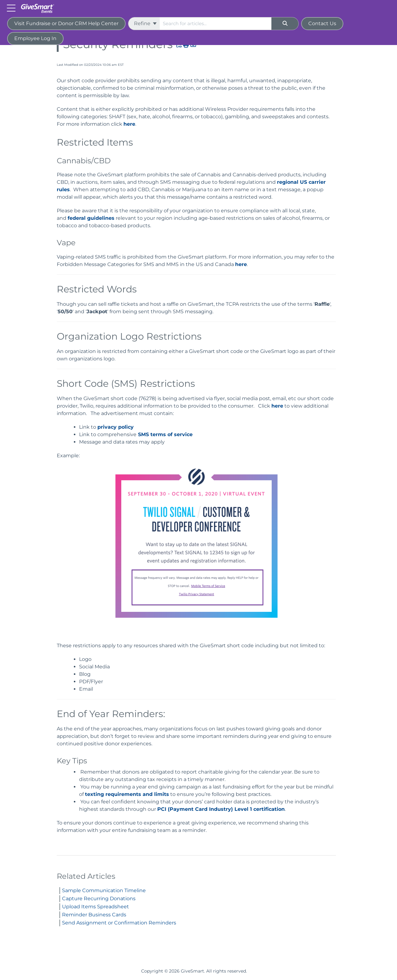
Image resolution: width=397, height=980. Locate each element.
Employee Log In (35, 38)
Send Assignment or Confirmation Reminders (119, 923)
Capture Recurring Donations (99, 899)
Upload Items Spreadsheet (96, 907)
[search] (216, 24)
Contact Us (322, 23)
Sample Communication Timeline (104, 890)
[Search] (285, 24)
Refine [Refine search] (145, 23)
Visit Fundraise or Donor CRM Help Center (66, 23)
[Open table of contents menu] (12, 8)
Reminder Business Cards (94, 915)
